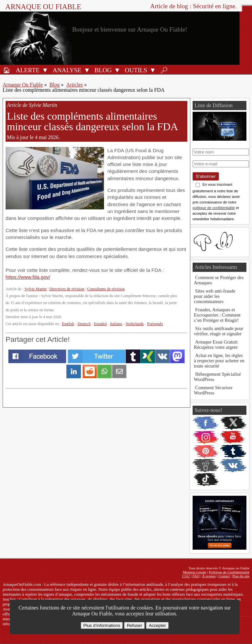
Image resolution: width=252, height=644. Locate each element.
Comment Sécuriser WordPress (213, 390)
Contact (224, 576)
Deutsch (84, 324)
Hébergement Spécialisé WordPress (217, 377)
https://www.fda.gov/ (28, 277)
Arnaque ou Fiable (43, 7)
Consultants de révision (106, 289)
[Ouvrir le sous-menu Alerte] (45, 70)
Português (155, 324)
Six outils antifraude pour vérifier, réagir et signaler (219, 331)
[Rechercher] (164, 70)
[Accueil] (7, 70)
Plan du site (241, 576)
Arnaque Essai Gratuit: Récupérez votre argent (216, 345)
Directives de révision (67, 289)
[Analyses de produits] (66, 70)
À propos (209, 576)
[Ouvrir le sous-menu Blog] (117, 70)
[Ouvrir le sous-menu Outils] (153, 70)
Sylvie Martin (36, 289)
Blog (55, 85)
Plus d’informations (102, 625)
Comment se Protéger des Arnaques (219, 280)
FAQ (196, 576)
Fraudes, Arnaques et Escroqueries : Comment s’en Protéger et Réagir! (217, 315)
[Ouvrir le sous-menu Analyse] (87, 70)
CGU (186, 576)
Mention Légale (194, 572)
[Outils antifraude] (135, 70)
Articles (75, 85)
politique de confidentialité (214, 208)
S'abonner (206, 176)
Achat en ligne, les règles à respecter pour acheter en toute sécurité (219, 361)
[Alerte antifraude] (27, 70)
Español (100, 324)
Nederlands (135, 324)
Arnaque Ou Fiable (23, 85)
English (68, 324)
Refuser (134, 625)
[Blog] (102, 70)
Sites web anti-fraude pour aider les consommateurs (215, 296)
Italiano (116, 324)
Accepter (157, 625)
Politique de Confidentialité (229, 572)
